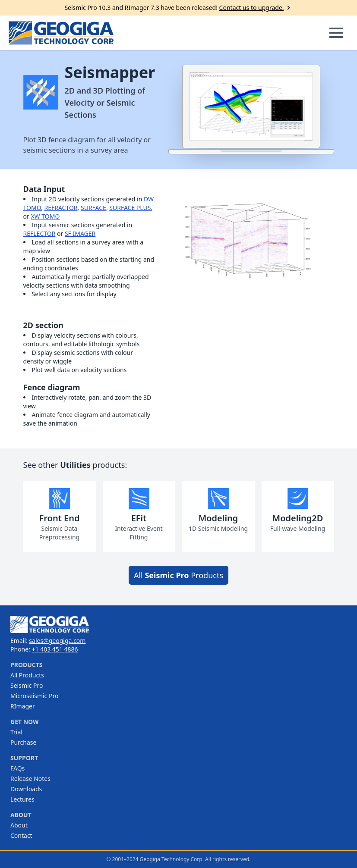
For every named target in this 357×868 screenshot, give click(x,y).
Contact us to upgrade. (256, 8)
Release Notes (30, 779)
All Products (178, 575)
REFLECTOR (39, 233)
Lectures (22, 799)
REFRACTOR (61, 208)
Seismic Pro (27, 685)
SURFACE (93, 208)
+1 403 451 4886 (55, 649)
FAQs (17, 768)
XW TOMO (45, 216)
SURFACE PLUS (130, 208)
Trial (16, 732)
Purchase (23, 742)
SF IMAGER (80, 233)
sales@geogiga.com (57, 641)
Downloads (26, 789)
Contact (21, 835)
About (19, 825)
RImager (23, 706)
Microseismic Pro (34, 696)
